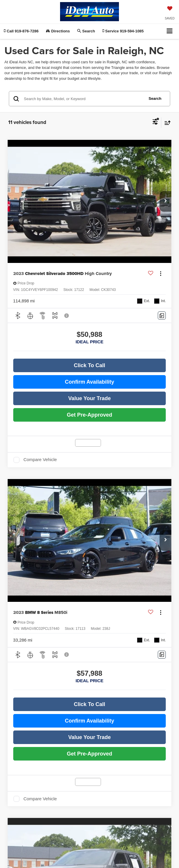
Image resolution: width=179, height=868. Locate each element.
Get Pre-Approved (89, 415)
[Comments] (162, 315)
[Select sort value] (166, 123)
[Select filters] (155, 122)
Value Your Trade (89, 398)
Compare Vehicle (40, 460)
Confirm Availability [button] (89, 382)
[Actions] (161, 274)
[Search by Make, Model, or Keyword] (83, 99)
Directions (58, 31)
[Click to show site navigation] (170, 31)
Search (155, 98)
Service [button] (123, 31)
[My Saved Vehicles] (170, 14)
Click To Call (90, 365)
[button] (21, 31)
